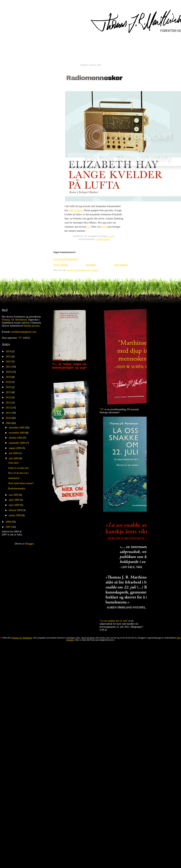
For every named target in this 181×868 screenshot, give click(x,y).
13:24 (111, 236)
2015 (9, 392)
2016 (9, 387)
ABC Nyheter (76, 210)
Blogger (30, 544)
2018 (9, 382)
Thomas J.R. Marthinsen (14, 320)
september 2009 (17, 443)
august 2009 (15, 448)
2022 (9, 361)
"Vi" (20, 338)
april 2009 (14, 500)
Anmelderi (103, 239)
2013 (9, 403)
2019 (9, 377)
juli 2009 (14, 453)
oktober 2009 (16, 438)
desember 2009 (17, 428)
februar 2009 (16, 510)
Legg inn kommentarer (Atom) (83, 270)
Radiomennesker (94, 78)
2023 (9, 356)
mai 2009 (14, 495)
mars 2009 (15, 505)
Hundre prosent (32, 326)
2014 (9, 397)
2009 (9, 423)
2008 (9, 522)
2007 (9, 527)
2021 (9, 367)
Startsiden (91, 265)
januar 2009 (15, 515)
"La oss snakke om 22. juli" (114, 621)
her (88, 227)
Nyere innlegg (61, 265)
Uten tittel (13, 463)
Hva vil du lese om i (19, 473)
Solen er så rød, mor (19, 468)
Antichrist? (14, 478)
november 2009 (17, 433)
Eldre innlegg (121, 265)
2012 (9, 408)
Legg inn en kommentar (66, 259)
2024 (9, 351)
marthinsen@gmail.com (24, 332)
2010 (9, 418)
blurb (104, 227)
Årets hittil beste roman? (21, 483)
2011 (9, 413)
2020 (9, 372)
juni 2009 (14, 458)
